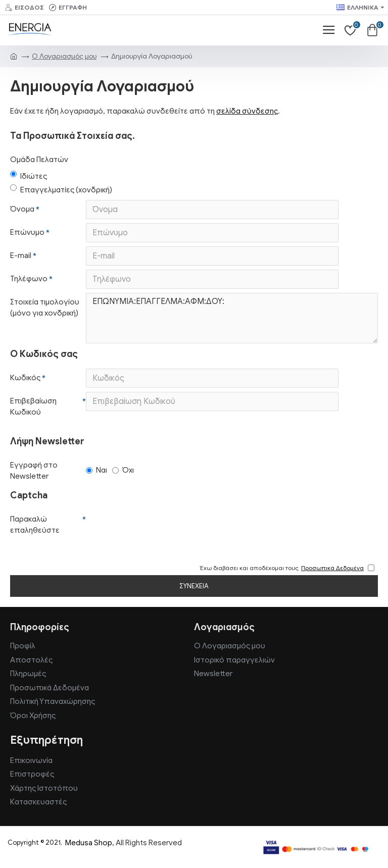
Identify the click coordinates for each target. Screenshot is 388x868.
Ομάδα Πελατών (39, 160)
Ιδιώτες (29, 176)
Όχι (123, 470)
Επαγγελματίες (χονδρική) (61, 189)
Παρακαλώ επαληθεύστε (35, 525)
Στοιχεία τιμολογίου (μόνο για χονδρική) (45, 308)
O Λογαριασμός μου (64, 56)
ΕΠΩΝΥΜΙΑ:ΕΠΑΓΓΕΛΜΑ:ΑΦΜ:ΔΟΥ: (232, 318)
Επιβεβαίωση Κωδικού (33, 407)
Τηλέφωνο (29, 279)
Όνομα (22, 209)
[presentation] (157, 528)
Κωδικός (25, 378)
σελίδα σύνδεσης (247, 111)
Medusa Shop (89, 843)
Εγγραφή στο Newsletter (34, 471)
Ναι (96, 470)
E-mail (21, 256)
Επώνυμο (27, 232)
